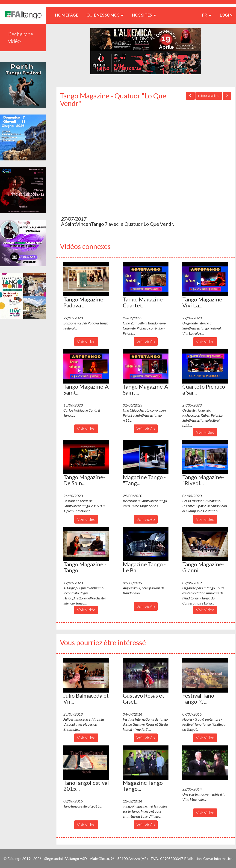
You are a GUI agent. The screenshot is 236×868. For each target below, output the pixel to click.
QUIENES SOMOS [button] (105, 15)
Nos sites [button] (144, 15)
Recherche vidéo (21, 37)
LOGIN (226, 15)
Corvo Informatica (218, 858)
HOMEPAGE (68, 15)
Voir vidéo (86, 341)
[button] (86, 279)
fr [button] (207, 15)
